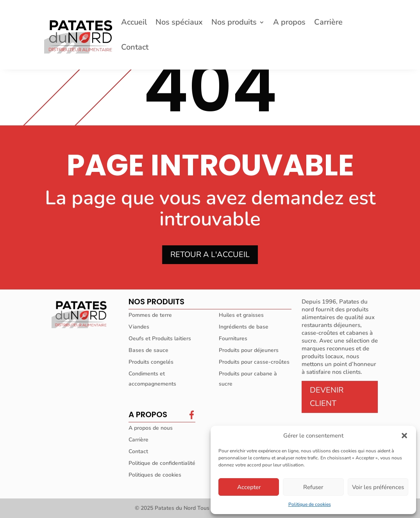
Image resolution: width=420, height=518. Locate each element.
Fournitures (233, 338)
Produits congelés (151, 362)
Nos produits (234, 23)
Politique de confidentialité (162, 463)
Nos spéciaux (179, 23)
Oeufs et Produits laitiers (160, 338)
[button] (404, 436)
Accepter (249, 487)
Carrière (328, 23)
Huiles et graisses (241, 315)
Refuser (313, 487)
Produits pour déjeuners (249, 350)
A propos (289, 23)
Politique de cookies (310, 504)
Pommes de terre (150, 315)
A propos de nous (151, 428)
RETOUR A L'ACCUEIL (210, 255)
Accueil (134, 23)
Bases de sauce (148, 350)
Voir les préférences (378, 487)
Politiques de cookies (155, 475)
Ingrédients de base (244, 327)
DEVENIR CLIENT (327, 397)
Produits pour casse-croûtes (254, 362)
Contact (135, 48)
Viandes (139, 327)
